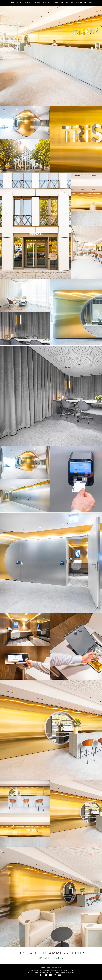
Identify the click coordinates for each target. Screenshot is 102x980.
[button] (91, 3)
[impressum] (50, 978)
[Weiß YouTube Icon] (50, 975)
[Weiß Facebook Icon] (40, 975)
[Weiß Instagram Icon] (45, 975)
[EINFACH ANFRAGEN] (51, 958)
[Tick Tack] (55, 975)
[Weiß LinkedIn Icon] (60, 975)
